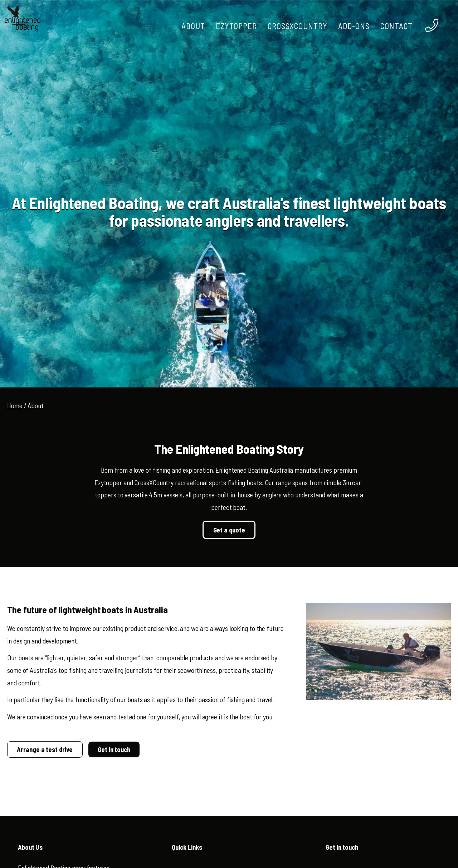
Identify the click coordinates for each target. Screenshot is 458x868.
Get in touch (114, 749)
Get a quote (229, 530)
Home (15, 406)
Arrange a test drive (45, 749)
